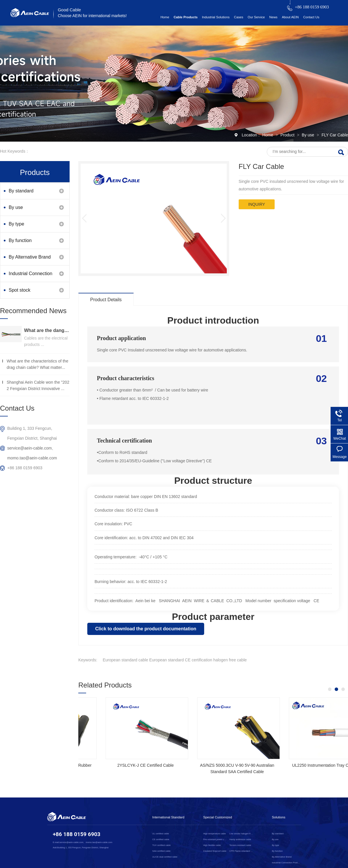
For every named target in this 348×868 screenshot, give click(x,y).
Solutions (279, 817)
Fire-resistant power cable (215, 839)
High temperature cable (215, 834)
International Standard (168, 817)
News (273, 17)
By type (16, 224)
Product (288, 135)
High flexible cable (212, 845)
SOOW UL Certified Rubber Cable (118, 765)
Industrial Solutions (216, 17)
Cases (239, 17)
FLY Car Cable (335, 135)
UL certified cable (161, 834)
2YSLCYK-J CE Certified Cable (301, 765)
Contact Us (311, 17)
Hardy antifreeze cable (240, 839)
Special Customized (218, 817)
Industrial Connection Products (30, 276)
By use (309, 135)
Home (165, 17)
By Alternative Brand (30, 257)
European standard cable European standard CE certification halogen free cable (175, 660)
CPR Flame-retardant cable (241, 851)
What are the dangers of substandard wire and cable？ (47, 330)
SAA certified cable (161, 851)
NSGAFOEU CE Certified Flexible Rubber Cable (210, 768)
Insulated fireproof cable (215, 851)
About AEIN (290, 17)
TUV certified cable (161, 845)
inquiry (257, 204)
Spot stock (20, 290)
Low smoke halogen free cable (241, 834)
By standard (21, 191)
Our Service (256, 17)
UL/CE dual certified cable (165, 857)
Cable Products (186, 17)
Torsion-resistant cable (240, 845)
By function (20, 240)
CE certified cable (161, 839)
